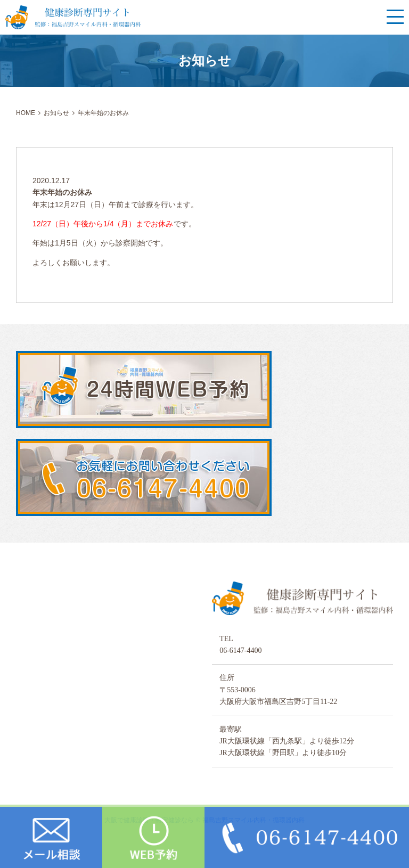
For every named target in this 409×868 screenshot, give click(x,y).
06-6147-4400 (240, 650)
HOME (26, 113)
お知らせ (56, 113)
